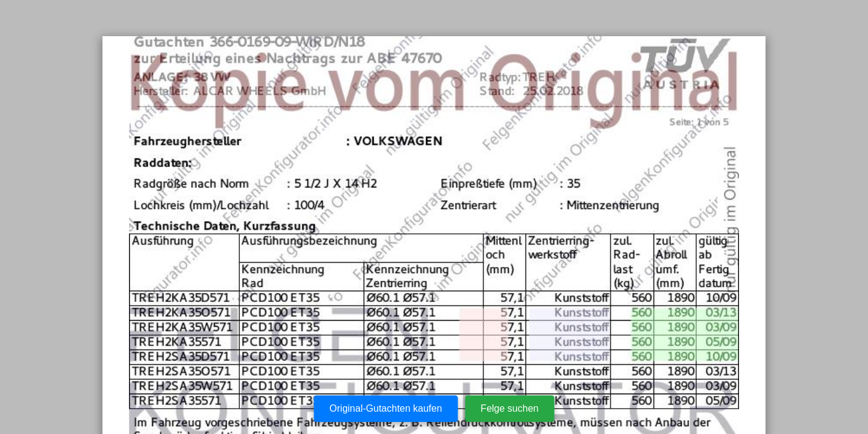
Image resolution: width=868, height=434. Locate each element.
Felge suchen (509, 408)
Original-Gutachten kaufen (386, 408)
